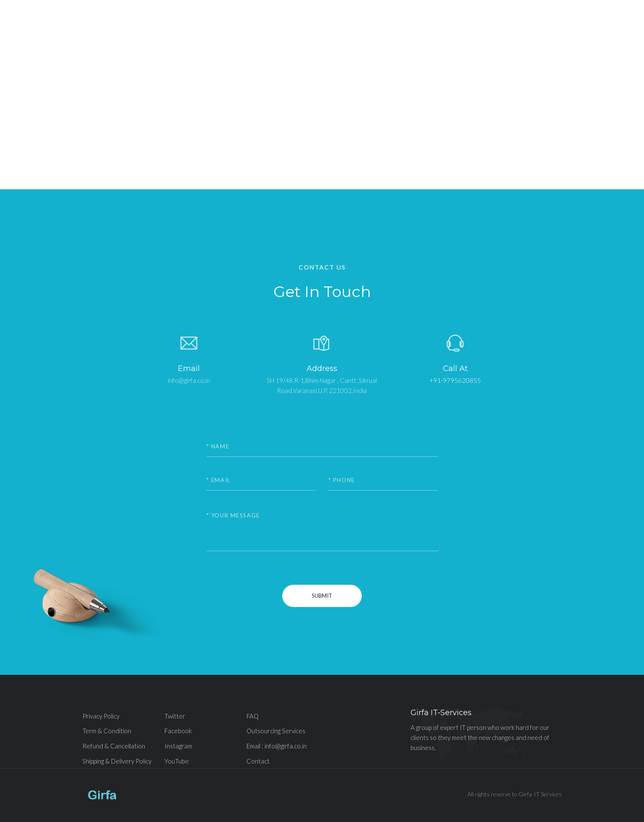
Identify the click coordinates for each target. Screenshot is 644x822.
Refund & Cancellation (114, 746)
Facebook (178, 731)
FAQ (253, 716)
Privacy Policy (101, 716)
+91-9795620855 (455, 380)
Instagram (178, 746)
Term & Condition (107, 731)
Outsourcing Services (276, 731)
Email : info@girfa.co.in (277, 746)
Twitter (175, 716)
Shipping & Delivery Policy (117, 761)
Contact (258, 761)
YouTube (177, 761)
